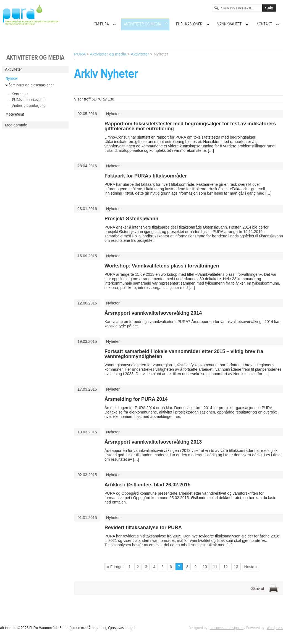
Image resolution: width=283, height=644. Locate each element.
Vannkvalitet (229, 24)
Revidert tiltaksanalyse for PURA (143, 528)
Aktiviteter (140, 54)
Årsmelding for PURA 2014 (136, 399)
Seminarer (18, 94)
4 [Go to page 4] (154, 567)
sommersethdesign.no (227, 628)
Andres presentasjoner (27, 106)
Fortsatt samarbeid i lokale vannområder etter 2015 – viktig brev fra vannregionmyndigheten (184, 354)
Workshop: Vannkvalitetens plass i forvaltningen (162, 266)
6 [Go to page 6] (171, 567)
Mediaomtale (16, 125)
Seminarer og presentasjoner (31, 85)
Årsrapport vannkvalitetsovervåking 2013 (153, 442)
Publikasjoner (189, 24)
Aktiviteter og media (142, 24)
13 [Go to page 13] (236, 567)
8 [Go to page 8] (187, 567)
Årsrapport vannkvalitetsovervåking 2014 (153, 313)
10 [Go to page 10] (205, 567)
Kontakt (264, 24)
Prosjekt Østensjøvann (131, 219)
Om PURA (101, 24)
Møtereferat (15, 114)
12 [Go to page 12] (226, 567)
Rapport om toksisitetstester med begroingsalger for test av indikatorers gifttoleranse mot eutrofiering (190, 126)
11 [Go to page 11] (215, 567)
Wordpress (275, 628)
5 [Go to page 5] (163, 567)
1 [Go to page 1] (130, 567)
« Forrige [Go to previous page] (115, 567)
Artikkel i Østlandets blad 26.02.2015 (147, 485)
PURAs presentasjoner (27, 100)
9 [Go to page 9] (195, 567)
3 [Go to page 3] (146, 567)
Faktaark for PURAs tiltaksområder (146, 176)
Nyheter (12, 79)
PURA (80, 54)
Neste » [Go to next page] (251, 567)
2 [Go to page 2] (138, 567)
